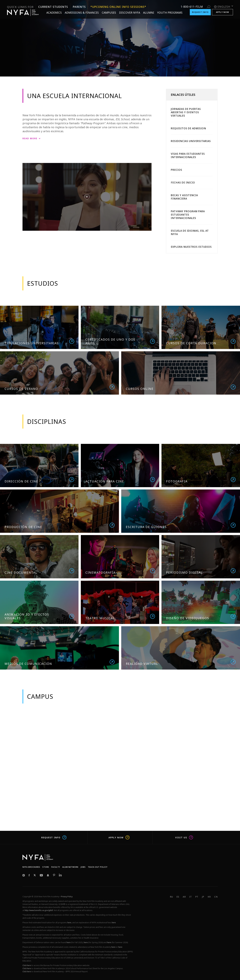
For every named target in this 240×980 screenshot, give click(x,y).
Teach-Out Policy (98, 867)
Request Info (54, 837)
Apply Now (119, 837)
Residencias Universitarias (191, 141)
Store (46, 867)
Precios (176, 170)
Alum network (70, 867)
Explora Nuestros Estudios (191, 247)
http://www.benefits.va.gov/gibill (39, 910)
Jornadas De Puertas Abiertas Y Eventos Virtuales (186, 112)
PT (197, 897)
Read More (30, 138)
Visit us (184, 837)
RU (171, 897)
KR (209, 897)
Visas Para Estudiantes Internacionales (188, 155)
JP (203, 897)
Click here (27, 965)
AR (184, 897)
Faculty (56, 867)
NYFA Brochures (31, 867)
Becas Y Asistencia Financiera (184, 197)
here (69, 923)
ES (178, 897)
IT (191, 897)
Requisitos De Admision (188, 128)
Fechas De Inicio (183, 183)
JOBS (83, 867)
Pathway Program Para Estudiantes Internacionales (188, 215)
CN (216, 897)
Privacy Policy (67, 897)
